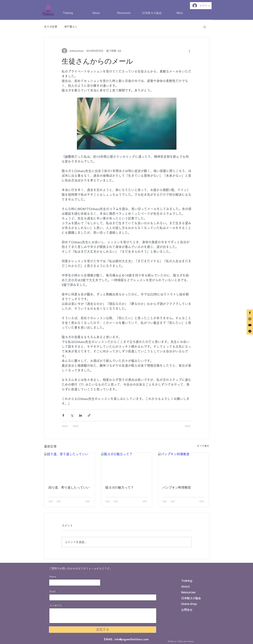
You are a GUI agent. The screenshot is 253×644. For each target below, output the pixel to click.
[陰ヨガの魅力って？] (126, 467)
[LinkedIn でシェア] (80, 415)
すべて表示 (203, 446)
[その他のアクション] (189, 51)
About (185, 587)
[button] (96, 13)
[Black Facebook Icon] (250, 313)
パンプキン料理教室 (177, 487)
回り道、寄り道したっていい (69, 487)
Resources (188, 592)
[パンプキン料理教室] (184, 467)
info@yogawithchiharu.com (132, 639)
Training (187, 581)
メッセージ (56, 605)
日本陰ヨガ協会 (191, 598)
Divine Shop (189, 604)
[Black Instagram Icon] (250, 319)
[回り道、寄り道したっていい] (70, 467)
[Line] (250, 331)
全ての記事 (51, 27)
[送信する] (103, 630)
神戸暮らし (71, 27)
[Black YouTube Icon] (250, 325)
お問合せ (187, 610)
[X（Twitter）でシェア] (72, 415)
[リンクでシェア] (89, 415)
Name (53, 576)
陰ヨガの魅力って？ (120, 487)
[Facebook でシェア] (63, 415)
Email (52, 591)
